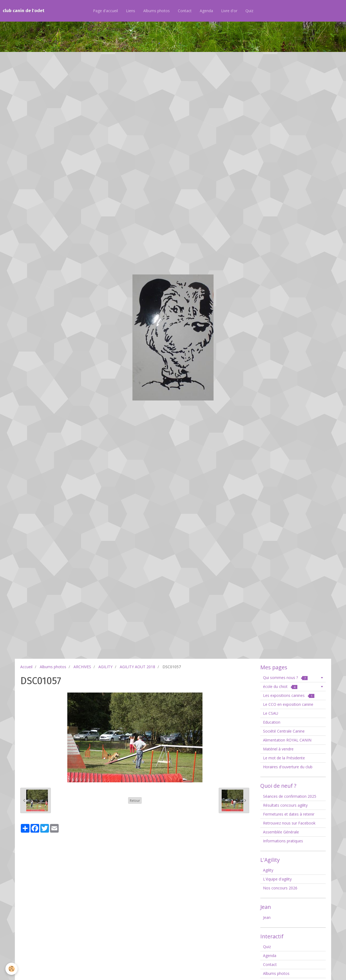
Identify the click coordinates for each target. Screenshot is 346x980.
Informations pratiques (283, 841)
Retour (135, 800)
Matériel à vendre (278, 749)
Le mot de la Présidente (284, 758)
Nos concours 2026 (280, 888)
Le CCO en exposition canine (288, 704)
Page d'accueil (105, 11)
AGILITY (105, 667)
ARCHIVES (82, 667)
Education (272, 722)
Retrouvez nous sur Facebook (289, 823)
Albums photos (157, 11)
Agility (268, 870)
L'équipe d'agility (277, 879)
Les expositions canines (289, 695)
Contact (185, 11)
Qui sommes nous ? (285, 678)
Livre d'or (229, 11)
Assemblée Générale (281, 832)
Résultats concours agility (285, 805)
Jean (267, 917)
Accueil (26, 667)
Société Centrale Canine (284, 731)
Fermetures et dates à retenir (289, 814)
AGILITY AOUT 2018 (137, 667)
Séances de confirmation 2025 (290, 796)
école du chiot (280, 686)
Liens (131, 11)
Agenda (206, 11)
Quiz (249, 11)
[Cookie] (11, 969)
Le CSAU (271, 713)
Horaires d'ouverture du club (288, 767)
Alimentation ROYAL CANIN (287, 740)
